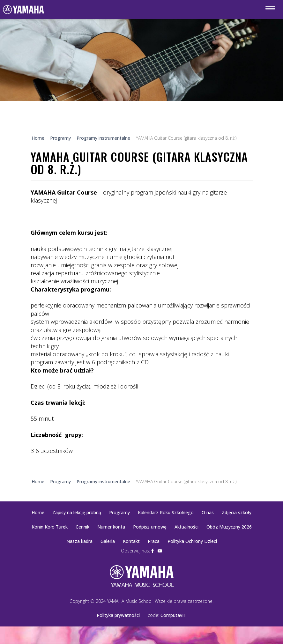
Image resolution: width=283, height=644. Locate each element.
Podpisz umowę (150, 527)
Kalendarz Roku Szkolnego (166, 512)
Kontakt (131, 541)
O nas (208, 512)
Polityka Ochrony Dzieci (192, 541)
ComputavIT (173, 615)
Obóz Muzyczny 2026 (229, 527)
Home (38, 512)
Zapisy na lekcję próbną (77, 512)
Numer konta (111, 527)
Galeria (108, 541)
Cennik (82, 527)
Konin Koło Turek (50, 527)
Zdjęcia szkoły (237, 512)
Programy (119, 512)
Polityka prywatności (118, 615)
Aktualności (186, 527)
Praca (154, 541)
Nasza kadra (79, 541)
